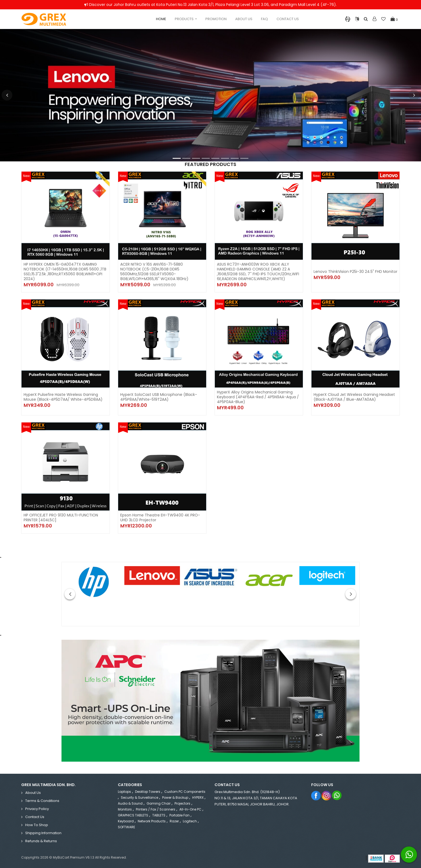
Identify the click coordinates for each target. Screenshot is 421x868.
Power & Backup (175, 798)
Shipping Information (43, 833)
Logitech (190, 821)
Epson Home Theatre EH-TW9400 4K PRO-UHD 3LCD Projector (160, 518)
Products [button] (185, 19)
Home (161, 19)
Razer (174, 821)
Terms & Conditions (42, 801)
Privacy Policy (37, 809)
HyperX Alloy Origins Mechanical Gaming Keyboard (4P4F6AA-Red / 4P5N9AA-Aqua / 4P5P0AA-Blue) (258, 397)
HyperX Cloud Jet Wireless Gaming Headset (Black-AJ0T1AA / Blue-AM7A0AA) (354, 397)
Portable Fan (179, 815)
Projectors (182, 803)
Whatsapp (337, 795)
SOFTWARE (126, 827)
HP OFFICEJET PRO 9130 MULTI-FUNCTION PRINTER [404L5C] (61, 518)
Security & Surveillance (139, 798)
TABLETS (159, 815)
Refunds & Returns (41, 841)
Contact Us (288, 19)
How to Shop (37, 825)
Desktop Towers (148, 792)
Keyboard (126, 821)
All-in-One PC (190, 809)
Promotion (216, 19)
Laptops (124, 792)
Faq (264, 19)
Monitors (125, 809)
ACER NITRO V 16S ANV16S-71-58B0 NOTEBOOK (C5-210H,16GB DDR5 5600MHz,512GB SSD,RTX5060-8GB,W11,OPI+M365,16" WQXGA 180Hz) (154, 272)
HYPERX (198, 798)
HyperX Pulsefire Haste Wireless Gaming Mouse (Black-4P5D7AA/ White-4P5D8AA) (63, 397)
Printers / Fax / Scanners (156, 809)
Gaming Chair (159, 803)
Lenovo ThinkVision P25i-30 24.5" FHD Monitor (355, 272)
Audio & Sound (130, 803)
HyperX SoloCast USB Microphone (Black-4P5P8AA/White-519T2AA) (159, 397)
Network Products (152, 821)
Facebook (316, 795)
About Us (244, 19)
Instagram (327, 795)
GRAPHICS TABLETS (133, 815)
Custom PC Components (185, 792)
